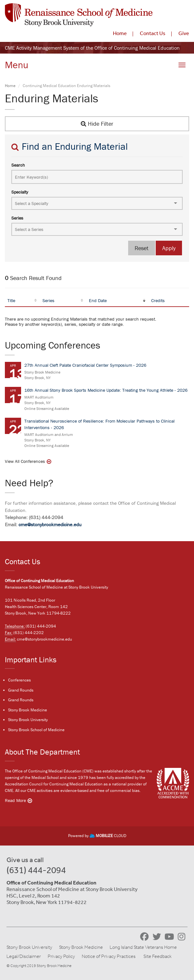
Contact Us (153, 33)
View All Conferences (25, 461)
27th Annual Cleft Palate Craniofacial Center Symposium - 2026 (85, 365)
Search (18, 165)
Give (184, 33)
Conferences (19, 680)
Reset (142, 248)
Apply (169, 248)
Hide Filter (97, 124)
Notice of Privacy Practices (109, 956)
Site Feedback (158, 956)
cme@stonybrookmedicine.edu (50, 524)
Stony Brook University (28, 720)
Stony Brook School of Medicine (36, 730)
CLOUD (108, 836)
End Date (98, 300)
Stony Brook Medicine (28, 710)
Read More (15, 800)
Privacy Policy (61, 956)
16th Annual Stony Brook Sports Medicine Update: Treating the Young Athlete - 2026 (106, 390)
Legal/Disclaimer (24, 956)
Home (120, 33)
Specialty (20, 192)
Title (11, 300)
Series (17, 218)
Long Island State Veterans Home (143, 947)
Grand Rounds (21, 690)
